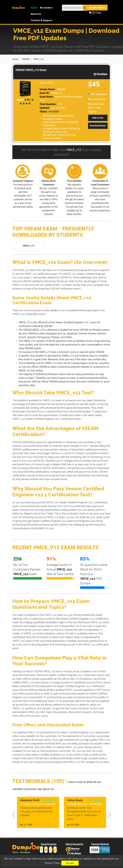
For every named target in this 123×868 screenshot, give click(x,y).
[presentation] (14, 814)
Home (34, 8)
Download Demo (98, 125)
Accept (70, 863)
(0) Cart (95, 13)
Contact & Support (42, 20)
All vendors (46, 8)
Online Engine (97, 99)
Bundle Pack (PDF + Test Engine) (96, 108)
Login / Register (97, 8)
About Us (36, 14)
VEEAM (26, 59)
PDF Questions (98, 94)
